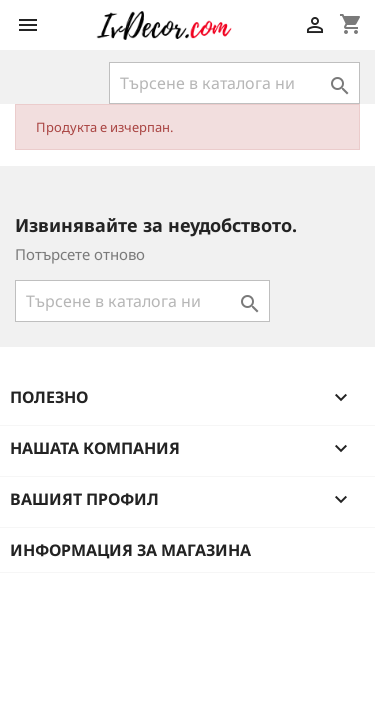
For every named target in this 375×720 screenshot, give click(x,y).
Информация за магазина (130, 550)
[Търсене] (234, 83)
